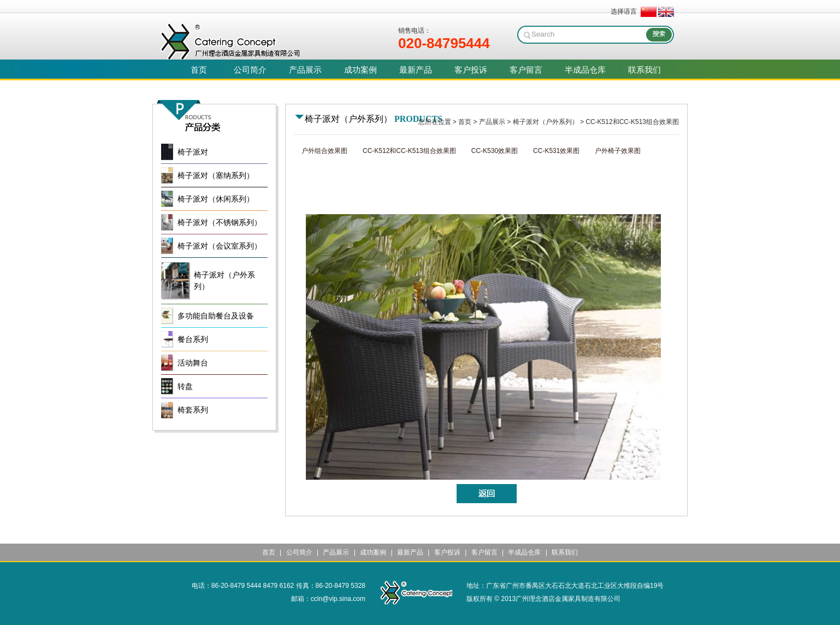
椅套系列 (193, 410)
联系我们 (565, 552)
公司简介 (299, 552)
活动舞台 (193, 363)
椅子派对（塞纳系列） (216, 176)
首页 (465, 122)
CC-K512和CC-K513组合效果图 (632, 122)
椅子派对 (193, 152)
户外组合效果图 (324, 151)
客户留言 (484, 552)
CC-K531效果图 (556, 151)
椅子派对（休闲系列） (216, 199)
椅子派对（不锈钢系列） (220, 223)
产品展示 (492, 122)
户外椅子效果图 (618, 151)
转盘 (185, 387)
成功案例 (373, 552)
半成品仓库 (524, 552)
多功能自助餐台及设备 (216, 316)
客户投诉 (447, 552)
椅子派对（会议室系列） (220, 246)
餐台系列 (193, 340)
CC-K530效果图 (495, 151)
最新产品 (410, 552)
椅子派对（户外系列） (546, 122)
